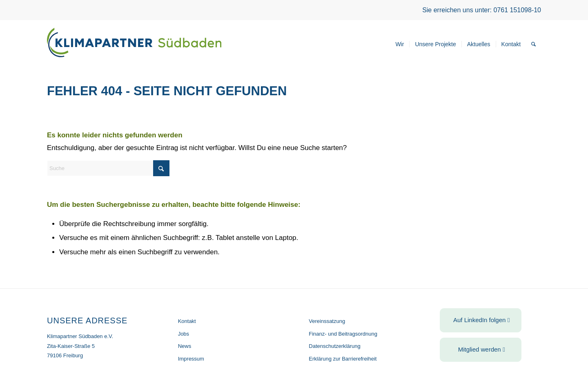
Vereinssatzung (327, 321)
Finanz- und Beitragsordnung (343, 334)
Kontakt (187, 321)
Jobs (184, 334)
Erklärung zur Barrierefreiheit (343, 359)
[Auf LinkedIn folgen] (481, 320)
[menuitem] (400, 44)
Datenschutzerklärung (334, 346)
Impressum (191, 359)
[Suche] (533, 44)
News (185, 346)
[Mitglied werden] (481, 350)
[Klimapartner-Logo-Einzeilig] (134, 44)
